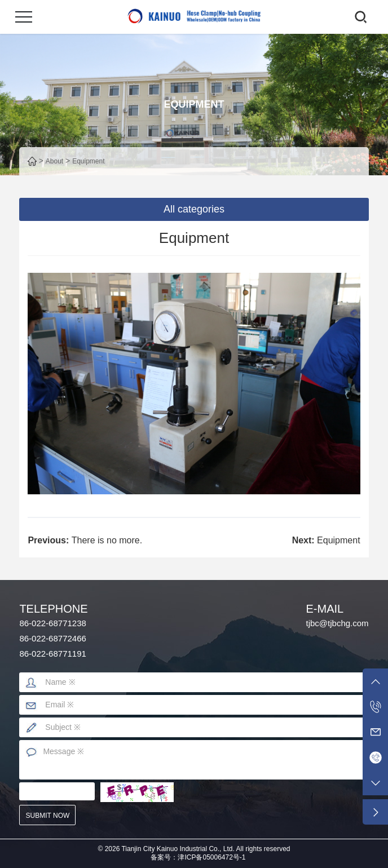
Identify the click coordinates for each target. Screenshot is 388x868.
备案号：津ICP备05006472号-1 (198, 857)
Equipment (88, 161)
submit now (48, 816)
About (54, 161)
